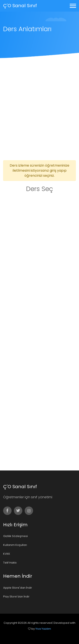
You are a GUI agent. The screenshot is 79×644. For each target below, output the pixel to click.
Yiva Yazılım (43, 629)
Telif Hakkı (10, 563)
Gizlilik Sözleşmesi (15, 536)
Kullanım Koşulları (15, 545)
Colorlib (44, 635)
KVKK (7, 554)
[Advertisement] (39, 119)
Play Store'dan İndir (16, 597)
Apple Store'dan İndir (18, 588)
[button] (73, 5)
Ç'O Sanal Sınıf (20, 6)
